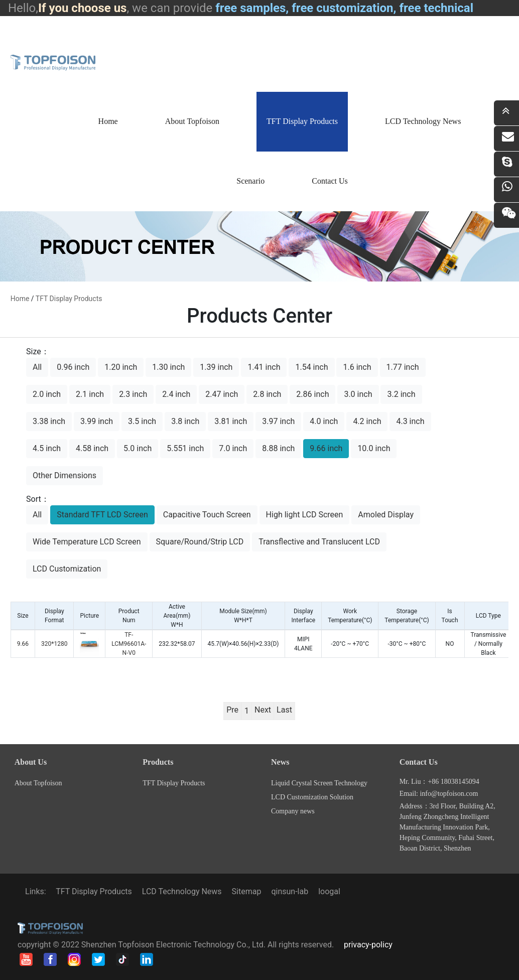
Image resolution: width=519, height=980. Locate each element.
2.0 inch (47, 394)
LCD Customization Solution (312, 797)
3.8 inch (185, 421)
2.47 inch (222, 394)
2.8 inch (267, 394)
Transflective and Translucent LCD (319, 542)
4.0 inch (324, 421)
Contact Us (330, 181)
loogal (329, 891)
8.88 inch (278, 448)
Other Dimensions (64, 475)
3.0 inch (358, 394)
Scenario (250, 181)
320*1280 (54, 644)
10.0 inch (374, 448)
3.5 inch (142, 421)
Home (108, 121)
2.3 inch (133, 394)
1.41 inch (264, 367)
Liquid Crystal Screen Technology (319, 783)
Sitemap (247, 891)
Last (284, 710)
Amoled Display (386, 515)
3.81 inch (231, 421)
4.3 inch (410, 421)
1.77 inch (403, 367)
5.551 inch (185, 448)
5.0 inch (138, 448)
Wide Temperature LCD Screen (87, 542)
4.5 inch (47, 448)
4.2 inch (367, 421)
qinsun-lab (290, 891)
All (37, 367)
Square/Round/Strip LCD (200, 542)
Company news (293, 811)
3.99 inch (97, 421)
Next (263, 710)
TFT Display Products (302, 121)
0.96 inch (73, 367)
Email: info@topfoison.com (439, 794)
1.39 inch (216, 367)
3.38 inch (49, 421)
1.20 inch (121, 367)
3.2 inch (401, 394)
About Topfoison (192, 121)
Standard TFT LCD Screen (102, 515)
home (20, 299)
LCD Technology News (423, 121)
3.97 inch (278, 421)
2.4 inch (176, 394)
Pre (232, 710)
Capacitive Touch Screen (207, 515)
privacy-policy (368, 945)
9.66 (23, 644)
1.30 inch (168, 367)
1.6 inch (357, 367)
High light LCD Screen (305, 515)
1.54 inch (311, 367)
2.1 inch (90, 394)
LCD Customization (67, 569)
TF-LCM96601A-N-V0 (129, 644)
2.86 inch (312, 394)
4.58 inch (92, 448)
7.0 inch (233, 448)
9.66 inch (326, 448)
